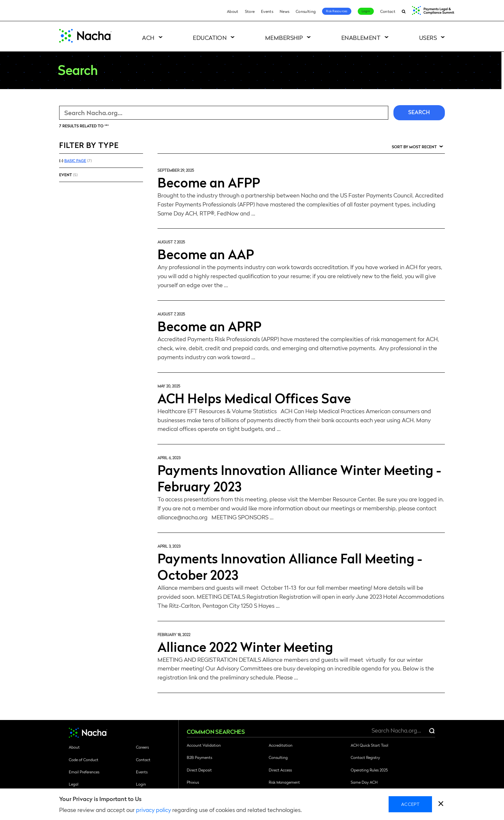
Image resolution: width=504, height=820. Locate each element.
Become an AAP (206, 254)
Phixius (193, 782)
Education (210, 37)
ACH (148, 37)
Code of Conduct (84, 760)
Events (267, 11)
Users (428, 37)
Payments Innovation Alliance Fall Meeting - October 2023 (290, 566)
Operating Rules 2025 (369, 770)
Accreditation (281, 745)
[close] (441, 804)
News (284, 11)
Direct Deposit (199, 770)
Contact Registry (365, 757)
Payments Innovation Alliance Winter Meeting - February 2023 (299, 478)
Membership (284, 37)
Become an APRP (209, 326)
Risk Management (284, 782)
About (233, 11)
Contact (388, 11)
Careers (142, 747)
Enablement (361, 37)
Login (366, 11)
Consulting (306, 11)
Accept (410, 804)
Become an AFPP (209, 182)
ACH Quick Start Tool (369, 745)
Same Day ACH (364, 782)
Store (250, 11)
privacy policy (153, 810)
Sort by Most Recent (414, 147)
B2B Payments (199, 757)
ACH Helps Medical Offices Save (254, 398)
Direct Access (280, 770)
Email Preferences (84, 772)
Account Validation (204, 745)
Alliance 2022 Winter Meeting (245, 646)
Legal (74, 784)
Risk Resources (337, 11)
